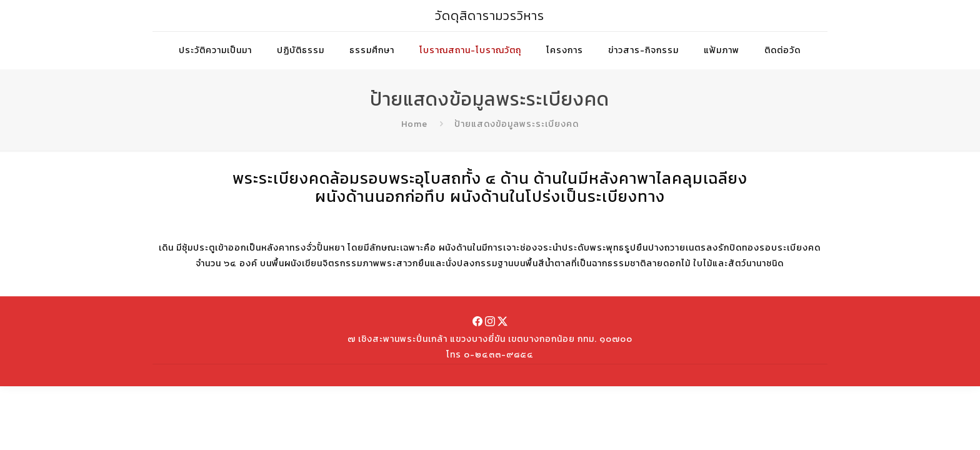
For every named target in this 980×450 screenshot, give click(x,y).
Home (414, 124)
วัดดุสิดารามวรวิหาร (490, 16)
